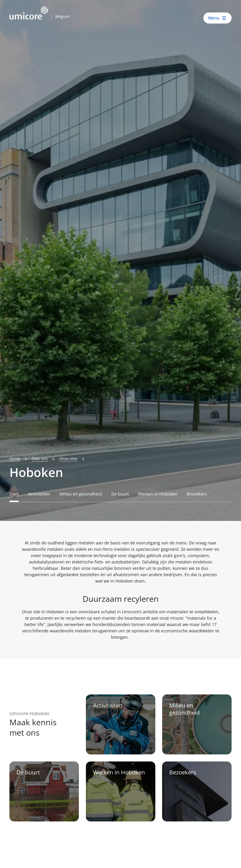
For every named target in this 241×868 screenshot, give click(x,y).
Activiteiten (39, 494)
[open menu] (217, 18)
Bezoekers (197, 494)
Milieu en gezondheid (81, 494)
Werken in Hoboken (158, 494)
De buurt (120, 494)
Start (14, 494)
